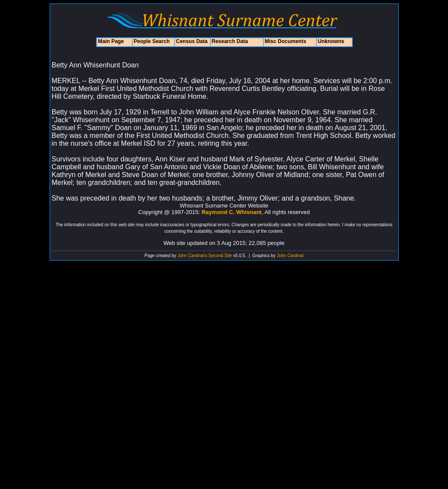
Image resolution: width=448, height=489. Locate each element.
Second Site (220, 256)
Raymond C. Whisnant (232, 212)
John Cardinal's (192, 256)
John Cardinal (290, 256)
